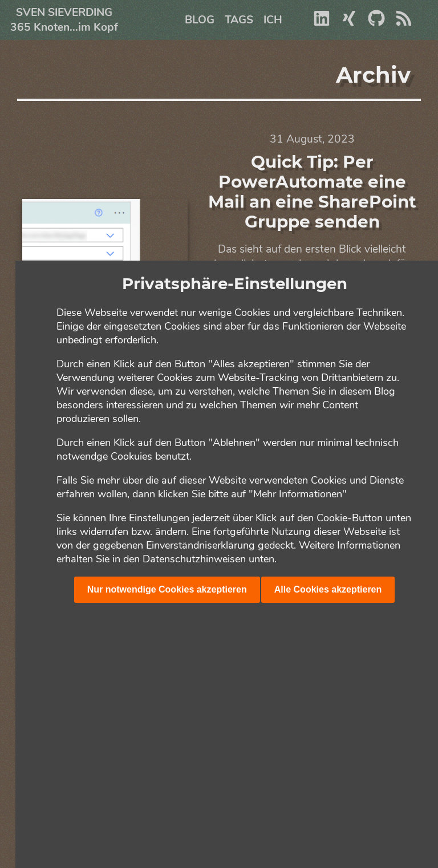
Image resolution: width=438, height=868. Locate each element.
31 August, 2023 (312, 139)
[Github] (376, 23)
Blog (200, 20)
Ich (273, 20)
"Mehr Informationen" (298, 494)
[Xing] (349, 23)
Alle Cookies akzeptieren (328, 589)
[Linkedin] (322, 23)
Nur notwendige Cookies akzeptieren (167, 589)
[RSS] (404, 23)
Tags (239, 20)
